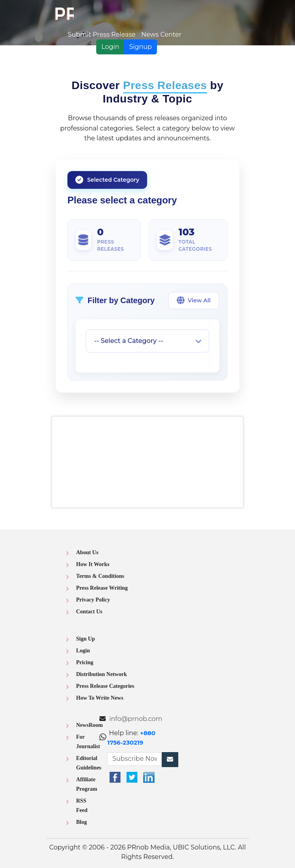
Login (110, 47)
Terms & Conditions (100, 576)
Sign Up (86, 639)
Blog (81, 822)
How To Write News (100, 698)
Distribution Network (102, 674)
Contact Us (89, 612)
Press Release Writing (102, 588)
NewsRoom (90, 725)
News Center (161, 34)
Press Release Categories (105, 686)
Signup (140, 47)
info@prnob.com (136, 719)
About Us (87, 552)
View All (194, 300)
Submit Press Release (102, 34)
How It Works (93, 564)
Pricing (85, 662)
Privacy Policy (93, 600)
